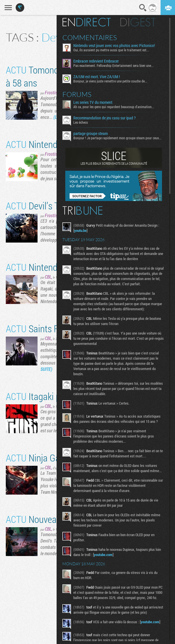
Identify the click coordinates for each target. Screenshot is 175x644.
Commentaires (90, 37)
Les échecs (81, 122)
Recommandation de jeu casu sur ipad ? (105, 118)
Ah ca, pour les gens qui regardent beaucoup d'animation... (114, 107)
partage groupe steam (91, 134)
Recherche (143, 8)
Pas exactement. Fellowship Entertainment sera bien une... (113, 65)
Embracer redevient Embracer (96, 61)
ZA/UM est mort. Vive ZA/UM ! (97, 77)
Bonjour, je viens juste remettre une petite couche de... (110, 81)
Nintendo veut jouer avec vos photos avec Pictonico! (114, 46)
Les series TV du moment (93, 102)
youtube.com (103, 555)
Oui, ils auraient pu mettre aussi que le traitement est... (111, 50)
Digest (138, 22)
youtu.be (80, 230)
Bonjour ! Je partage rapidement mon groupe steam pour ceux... (117, 138)
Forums (77, 94)
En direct (86, 22)
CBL (48, 277)
